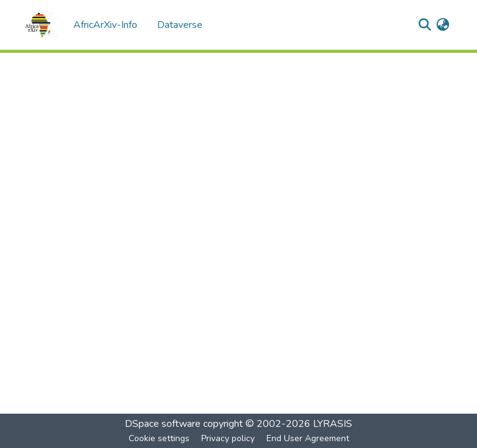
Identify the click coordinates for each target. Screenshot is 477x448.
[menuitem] (443, 25)
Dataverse (180, 25)
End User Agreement (308, 438)
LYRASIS (333, 424)
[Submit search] (425, 25)
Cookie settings (159, 438)
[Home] (41, 25)
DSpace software (163, 424)
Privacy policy (228, 438)
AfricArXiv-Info (105, 25)
